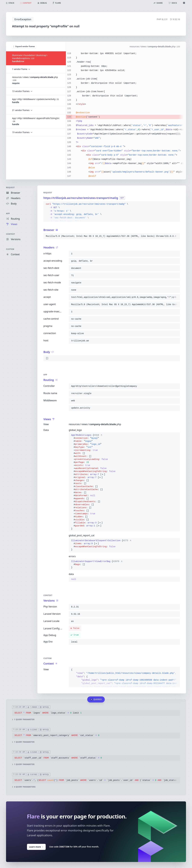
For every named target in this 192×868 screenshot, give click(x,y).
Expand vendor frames (24, 46)
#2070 (118, 561)
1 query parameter (23, 719)
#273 (127, 541)
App (8, 213)
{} (93, 482)
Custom (10, 249)
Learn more (36, 847)
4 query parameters (24, 787)
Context (11, 234)
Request (10, 188)
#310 (98, 435)
